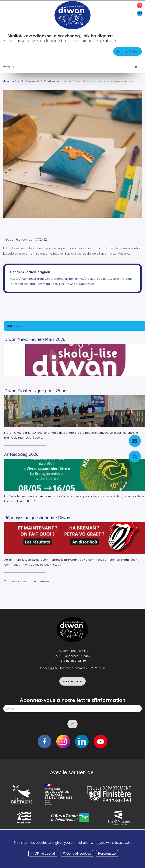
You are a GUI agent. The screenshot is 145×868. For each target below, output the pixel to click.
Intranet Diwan (128, 51)
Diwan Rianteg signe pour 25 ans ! (37, 391)
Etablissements (30, 81)
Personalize (107, 853)
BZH (140, 13)
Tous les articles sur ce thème (27, 581)
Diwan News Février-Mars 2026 (35, 339)
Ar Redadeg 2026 (21, 454)
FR (140, 5)
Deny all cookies (77, 853)
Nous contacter (72, 681)
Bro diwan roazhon (56, 81)
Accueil (11, 81)
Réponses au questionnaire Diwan (37, 518)
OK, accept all (43, 853)
